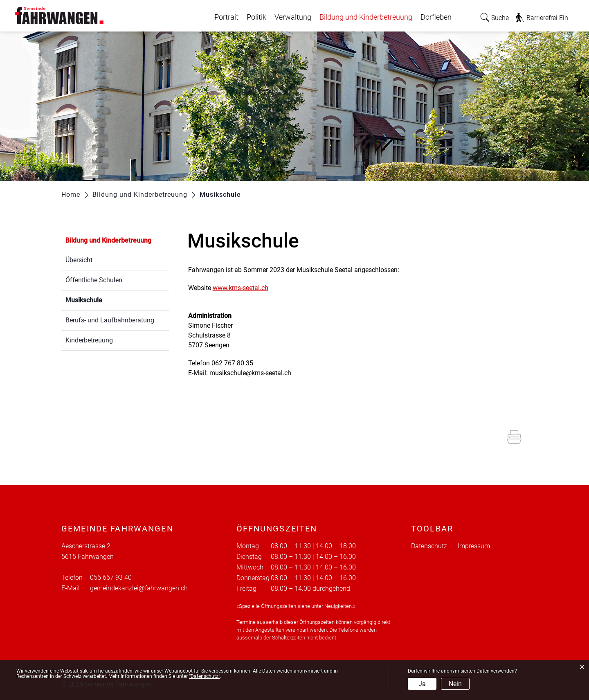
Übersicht (79, 260)
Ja (422, 684)
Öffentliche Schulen (94, 280)
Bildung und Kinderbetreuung (366, 17)
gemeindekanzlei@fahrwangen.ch (139, 588)
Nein (455, 684)
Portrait (226, 17)
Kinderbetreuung (89, 340)
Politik (256, 17)
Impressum (474, 546)
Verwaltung (293, 17)
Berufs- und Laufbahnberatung (110, 320)
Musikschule (103, 299)
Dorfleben (436, 17)
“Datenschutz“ (205, 676)
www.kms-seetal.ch (245, 288)
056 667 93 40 (111, 577)
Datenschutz (429, 546)
